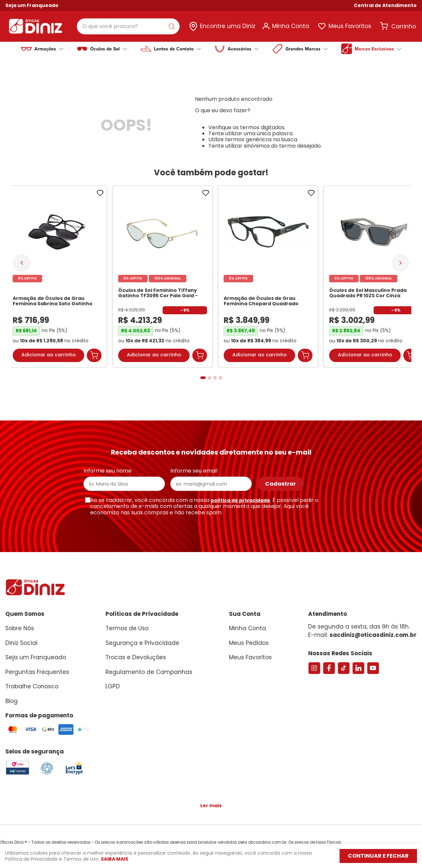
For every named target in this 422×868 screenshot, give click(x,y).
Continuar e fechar (378, 856)
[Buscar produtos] (173, 26)
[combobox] (128, 26)
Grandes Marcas (307, 49)
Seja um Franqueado (32, 5)
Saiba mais (115, 859)
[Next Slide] (400, 257)
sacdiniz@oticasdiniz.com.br (373, 630)
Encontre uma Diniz (228, 26)
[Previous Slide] (22, 257)
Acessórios (243, 49)
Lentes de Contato (177, 49)
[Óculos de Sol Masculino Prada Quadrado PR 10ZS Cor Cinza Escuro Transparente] (374, 271)
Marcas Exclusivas (378, 49)
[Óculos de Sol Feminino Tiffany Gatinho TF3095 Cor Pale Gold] (163, 271)
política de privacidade (240, 495)
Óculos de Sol (109, 49)
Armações (49, 49)
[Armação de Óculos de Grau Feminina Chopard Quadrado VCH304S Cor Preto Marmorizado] (268, 271)
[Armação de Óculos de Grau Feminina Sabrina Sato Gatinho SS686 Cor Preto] (57, 271)
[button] (385, 6)
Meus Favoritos (350, 26)
